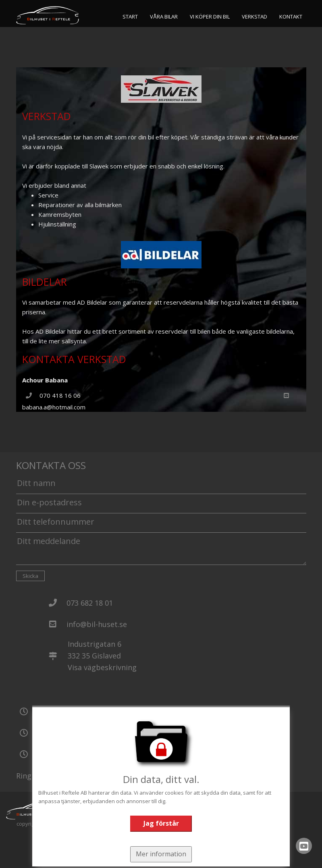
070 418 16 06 (60, 395)
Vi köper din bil (210, 17)
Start (130, 17)
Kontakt (291, 17)
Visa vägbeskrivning (102, 667)
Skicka (30, 576)
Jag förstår (161, 823)
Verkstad (254, 17)
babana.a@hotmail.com (54, 407)
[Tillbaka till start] (48, 15)
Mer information (161, 854)
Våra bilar (164, 17)
